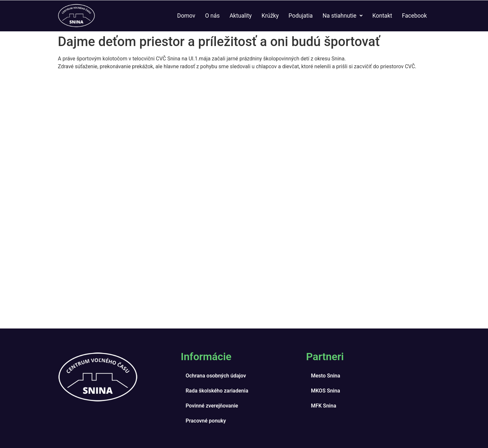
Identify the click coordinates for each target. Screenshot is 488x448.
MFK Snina (324, 406)
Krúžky (270, 16)
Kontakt (382, 16)
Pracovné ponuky (206, 421)
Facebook (415, 16)
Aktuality (241, 16)
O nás (212, 16)
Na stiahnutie (342, 16)
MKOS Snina (325, 391)
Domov (186, 16)
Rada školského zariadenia (217, 391)
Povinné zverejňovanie (212, 406)
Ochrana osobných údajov (216, 376)
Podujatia (301, 16)
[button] (342, 16)
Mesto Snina (325, 376)
